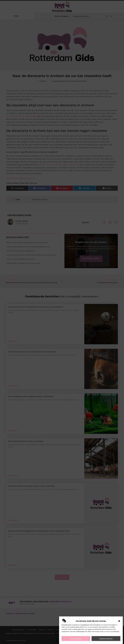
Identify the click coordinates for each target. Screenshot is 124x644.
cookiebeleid (114, 633)
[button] (119, 623)
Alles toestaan (76, 640)
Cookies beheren (106, 640)
